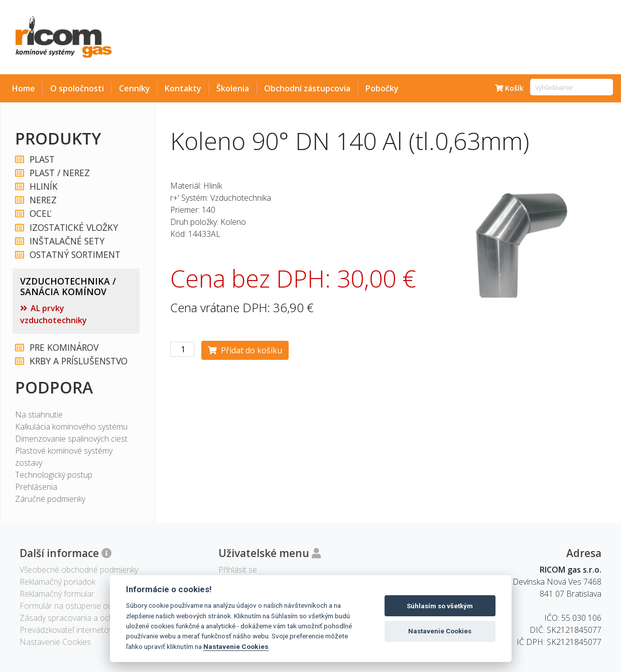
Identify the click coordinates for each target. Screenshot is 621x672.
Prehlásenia (36, 487)
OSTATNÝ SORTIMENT (75, 255)
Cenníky (135, 88)
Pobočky (382, 88)
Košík (509, 88)
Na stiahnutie (39, 415)
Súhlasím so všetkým (440, 606)
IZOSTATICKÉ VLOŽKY (73, 228)
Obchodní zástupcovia (307, 88)
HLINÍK (43, 186)
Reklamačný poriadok (57, 582)
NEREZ (43, 200)
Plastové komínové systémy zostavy (64, 457)
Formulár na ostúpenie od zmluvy (79, 606)
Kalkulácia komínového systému (71, 427)
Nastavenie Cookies (236, 646)
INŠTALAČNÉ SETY (67, 241)
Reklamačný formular (57, 594)
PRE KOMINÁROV (64, 348)
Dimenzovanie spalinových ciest (71, 439)
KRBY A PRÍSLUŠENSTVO (78, 361)
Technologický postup (54, 475)
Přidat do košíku (245, 350)
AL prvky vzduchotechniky (53, 314)
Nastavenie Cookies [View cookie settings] (55, 642)
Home (24, 88)
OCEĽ (40, 214)
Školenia (233, 88)
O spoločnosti (77, 88)
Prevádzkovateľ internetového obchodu (90, 630)
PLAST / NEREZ (59, 173)
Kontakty (183, 88)
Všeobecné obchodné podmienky (79, 570)
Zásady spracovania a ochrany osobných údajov (106, 618)
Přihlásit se (238, 570)
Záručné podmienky (50, 499)
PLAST (42, 159)
